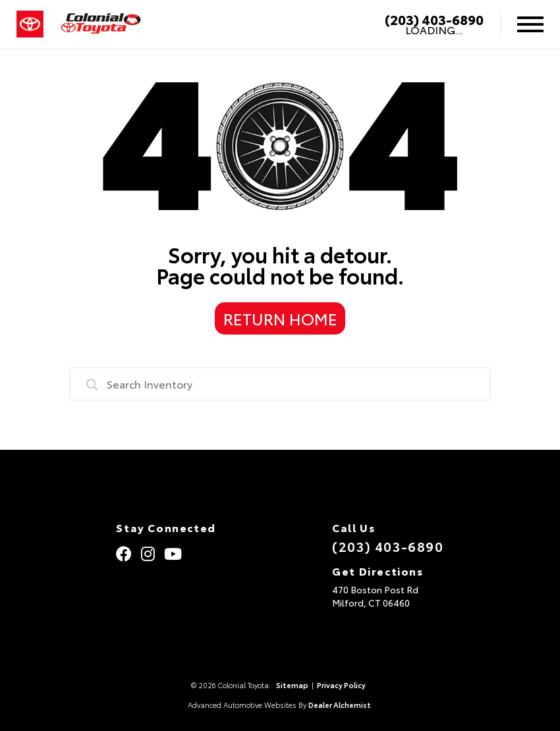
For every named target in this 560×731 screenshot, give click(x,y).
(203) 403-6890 (434, 19)
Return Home (280, 318)
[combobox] (280, 384)
